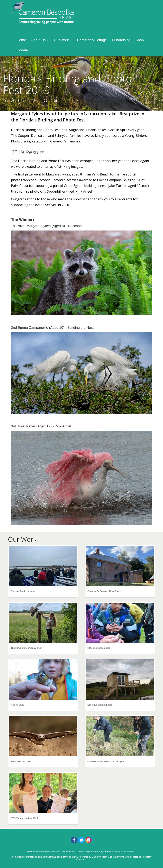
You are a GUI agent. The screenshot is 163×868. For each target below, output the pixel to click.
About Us (40, 40)
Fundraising (121, 40)
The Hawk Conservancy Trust (26, 648)
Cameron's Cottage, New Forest (104, 591)
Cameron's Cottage (92, 40)
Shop (140, 40)
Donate (22, 50)
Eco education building (100, 705)
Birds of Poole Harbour (23, 591)
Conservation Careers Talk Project (106, 761)
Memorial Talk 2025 (21, 761)
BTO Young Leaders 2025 (24, 818)
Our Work (63, 40)
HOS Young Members (99, 648)
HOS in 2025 (17, 705)
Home (21, 40)
